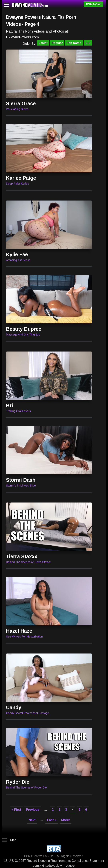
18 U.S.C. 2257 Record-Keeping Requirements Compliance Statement (54, 861)
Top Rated (74, 43)
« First (16, 810)
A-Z (88, 43)
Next (32, 820)
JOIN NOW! (93, 4)
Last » (52, 820)
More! (66, 820)
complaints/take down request (54, 866)
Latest (43, 43)
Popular (57, 43)
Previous (33, 810)
